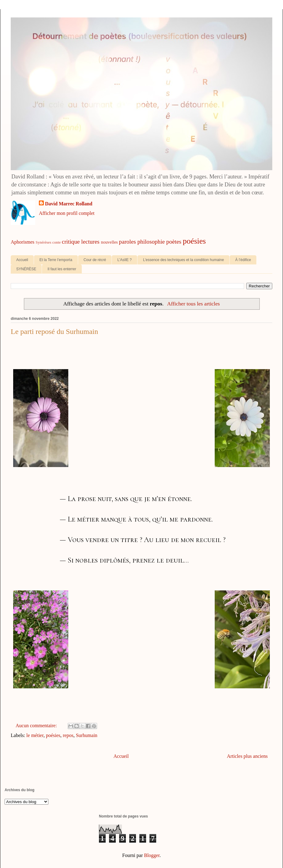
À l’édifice (243, 260)
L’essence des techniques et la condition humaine (183, 260)
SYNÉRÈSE (26, 269)
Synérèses (43, 242)
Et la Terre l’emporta (56, 260)
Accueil (22, 260)
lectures (90, 242)
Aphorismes (23, 242)
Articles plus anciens (247, 756)
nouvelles (109, 242)
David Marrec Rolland (69, 204)
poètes (174, 242)
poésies (194, 241)
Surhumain (87, 735)
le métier (35, 735)
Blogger (152, 855)
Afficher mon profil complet (67, 213)
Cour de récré (95, 260)
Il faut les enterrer (62, 269)
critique (71, 242)
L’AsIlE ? (125, 260)
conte (57, 242)
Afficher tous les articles (193, 304)
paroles (127, 242)
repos (68, 735)
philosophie (151, 242)
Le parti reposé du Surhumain (54, 331)
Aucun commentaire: (37, 726)
